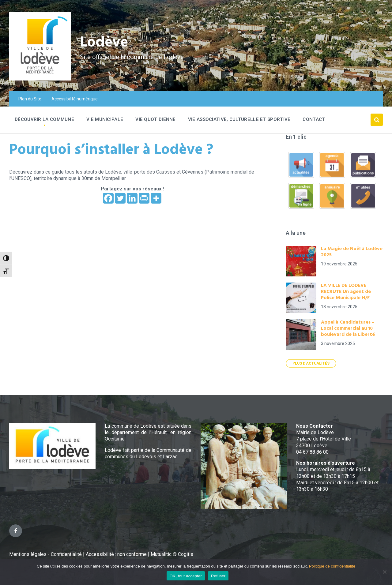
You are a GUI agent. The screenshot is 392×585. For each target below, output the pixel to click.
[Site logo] (40, 79)
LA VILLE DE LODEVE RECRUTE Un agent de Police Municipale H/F (346, 292)
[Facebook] (108, 198)
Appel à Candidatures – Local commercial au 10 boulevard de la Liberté (348, 328)
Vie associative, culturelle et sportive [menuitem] (239, 119)
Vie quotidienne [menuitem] (156, 119)
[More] (156, 198)
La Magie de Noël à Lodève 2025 (352, 252)
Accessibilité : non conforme (117, 554)
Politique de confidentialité (332, 566)
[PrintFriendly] (144, 198)
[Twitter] (120, 198)
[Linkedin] (132, 198)
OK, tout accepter (186, 576)
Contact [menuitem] (314, 119)
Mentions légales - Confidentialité (45, 554)
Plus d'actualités (311, 363)
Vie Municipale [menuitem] (105, 119)
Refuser (218, 576)
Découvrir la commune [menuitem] (44, 119)
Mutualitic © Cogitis (172, 554)
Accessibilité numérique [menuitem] (75, 99)
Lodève (104, 43)
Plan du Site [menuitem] (30, 99)
